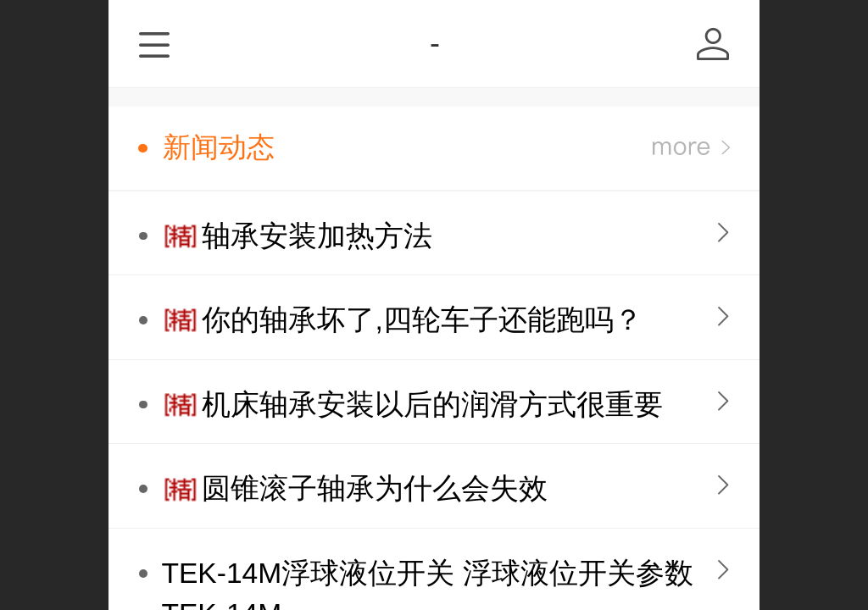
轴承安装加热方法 (317, 236)
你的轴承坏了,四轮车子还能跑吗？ (422, 320)
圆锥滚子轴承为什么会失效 (375, 488)
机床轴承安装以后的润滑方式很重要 (432, 405)
